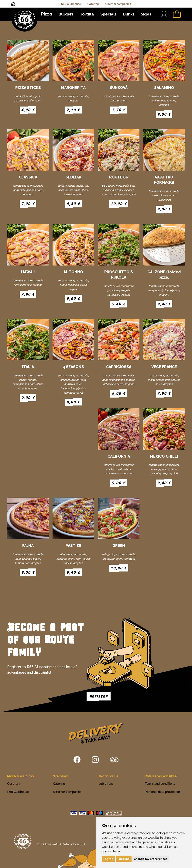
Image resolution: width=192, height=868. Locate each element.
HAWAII (28, 272)
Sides (146, 14)
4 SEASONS (73, 367)
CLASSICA (28, 177)
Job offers (106, 784)
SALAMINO (164, 88)
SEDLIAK (73, 177)
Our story (14, 784)
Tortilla (87, 14)
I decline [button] (124, 859)
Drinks (129, 14)
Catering (93, 4)
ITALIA (28, 367)
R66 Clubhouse (71, 4)
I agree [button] (108, 859)
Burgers (66, 14)
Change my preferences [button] (151, 859)
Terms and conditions (160, 784)
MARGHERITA (73, 88)
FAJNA (28, 546)
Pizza (46, 14)
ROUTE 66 (119, 177)
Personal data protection (162, 792)
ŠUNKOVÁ (119, 88)
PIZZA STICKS (28, 88)
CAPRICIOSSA (119, 367)
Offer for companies (118, 4)
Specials (108, 14)
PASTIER (73, 546)
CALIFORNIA (119, 456)
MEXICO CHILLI (164, 456)
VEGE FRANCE (164, 367)
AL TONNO (73, 272)
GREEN (119, 546)
